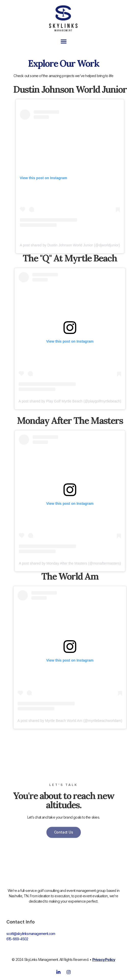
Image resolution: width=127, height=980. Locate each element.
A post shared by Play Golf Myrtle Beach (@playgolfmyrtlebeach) (70, 401)
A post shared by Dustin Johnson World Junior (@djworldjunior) (70, 245)
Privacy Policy (104, 960)
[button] (63, 41)
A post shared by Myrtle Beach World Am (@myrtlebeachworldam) (70, 721)
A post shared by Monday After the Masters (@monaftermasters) (70, 563)
